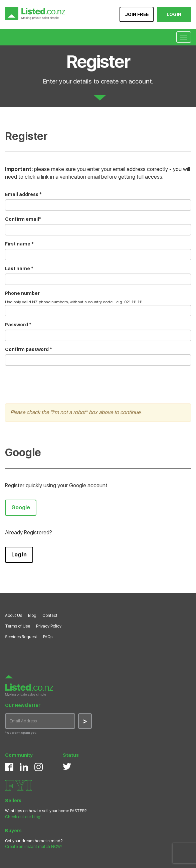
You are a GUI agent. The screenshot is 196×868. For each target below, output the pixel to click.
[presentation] (56, 384)
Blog (32, 616)
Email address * (23, 194)
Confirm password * (29, 349)
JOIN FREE (137, 14)
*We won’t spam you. (21, 733)
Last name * (19, 269)
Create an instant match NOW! (33, 847)
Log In (19, 555)
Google (21, 507)
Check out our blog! (23, 817)
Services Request (21, 637)
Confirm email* (23, 219)
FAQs (48, 637)
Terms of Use (18, 626)
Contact (50, 616)
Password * (18, 325)
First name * (19, 244)
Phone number (22, 293)
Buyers (13, 831)
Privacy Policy (49, 626)
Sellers (13, 801)
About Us (14, 616)
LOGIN (174, 14)
